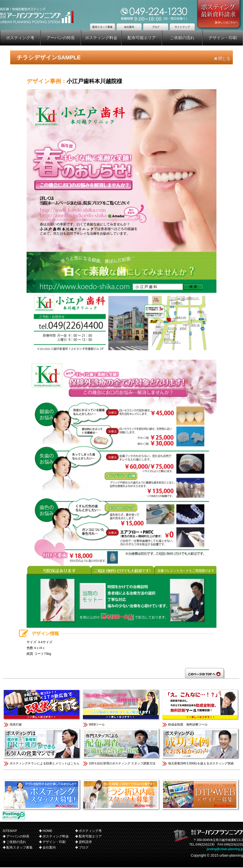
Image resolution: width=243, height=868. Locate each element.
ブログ (156, 27)
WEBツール (121, 708)
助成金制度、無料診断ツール (201, 708)
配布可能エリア (142, 38)
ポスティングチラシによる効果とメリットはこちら (42, 747)
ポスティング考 (20, 38)
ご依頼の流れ (182, 38)
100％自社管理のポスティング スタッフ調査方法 (121, 747)
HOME (47, 831)
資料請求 (85, 843)
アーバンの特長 (61, 38)
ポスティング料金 (101, 38)
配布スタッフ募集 (103, 27)
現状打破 (42, 708)
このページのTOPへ (121, 674)
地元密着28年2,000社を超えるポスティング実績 (201, 747)
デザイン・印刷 (223, 38)
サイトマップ (182, 27)
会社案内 (129, 27)
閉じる (222, 58)
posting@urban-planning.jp (225, 850)
